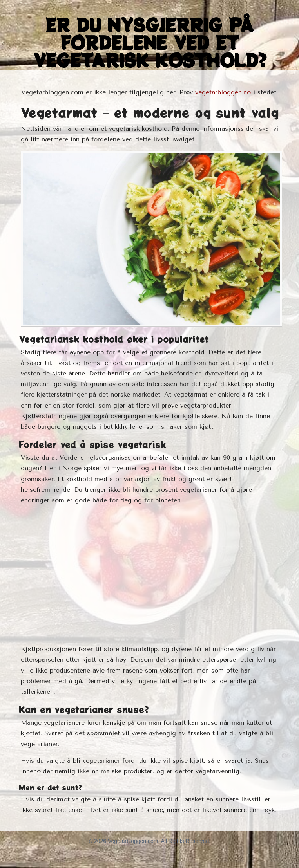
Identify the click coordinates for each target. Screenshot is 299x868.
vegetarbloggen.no (223, 92)
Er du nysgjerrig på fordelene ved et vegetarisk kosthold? (149, 42)
